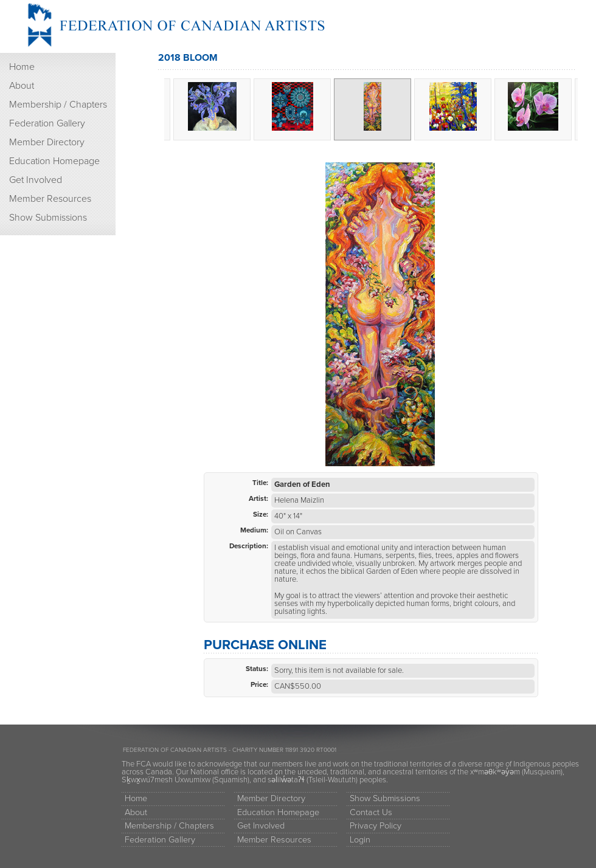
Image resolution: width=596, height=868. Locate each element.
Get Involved (36, 180)
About (22, 86)
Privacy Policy (376, 826)
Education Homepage (54, 161)
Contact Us (371, 812)
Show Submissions (48, 218)
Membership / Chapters (58, 105)
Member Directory (47, 142)
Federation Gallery (47, 123)
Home (22, 67)
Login (360, 840)
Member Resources (50, 199)
